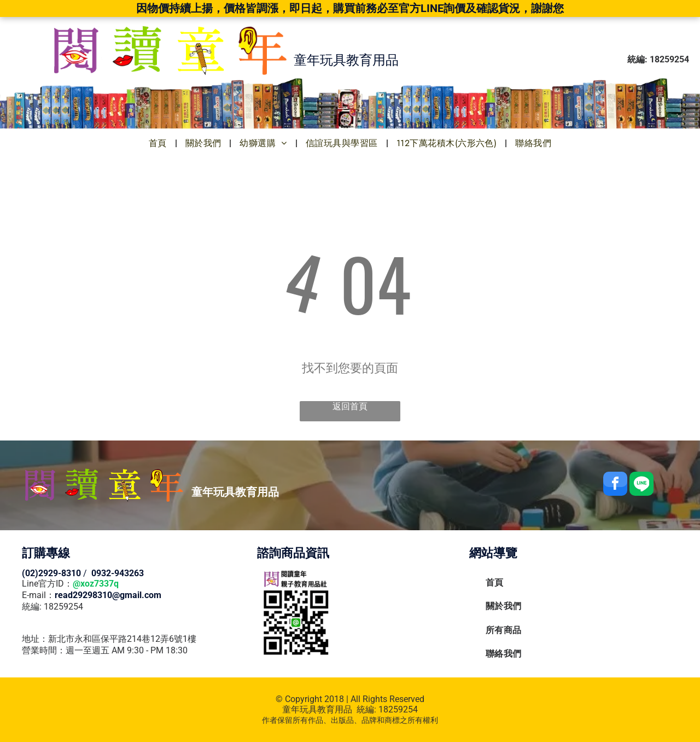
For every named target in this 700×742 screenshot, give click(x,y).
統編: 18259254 (52, 607)
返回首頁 (350, 406)
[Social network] (641, 485)
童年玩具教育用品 (317, 709)
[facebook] (615, 485)
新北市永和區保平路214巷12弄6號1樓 (122, 639)
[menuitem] (159, 143)
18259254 (398, 709)
